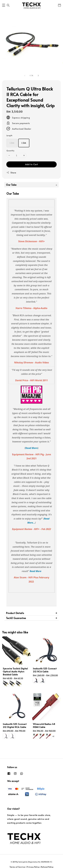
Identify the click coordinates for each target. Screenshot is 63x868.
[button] (4, 5)
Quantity (10, 151)
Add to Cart (32, 164)
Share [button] (11, 173)
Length (9, 135)
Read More (31, 448)
